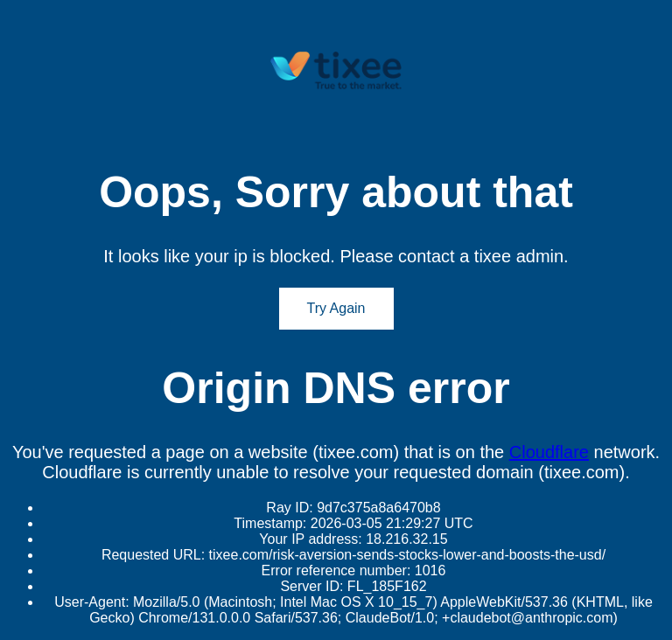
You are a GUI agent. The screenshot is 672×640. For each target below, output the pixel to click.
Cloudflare (549, 452)
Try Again (336, 308)
